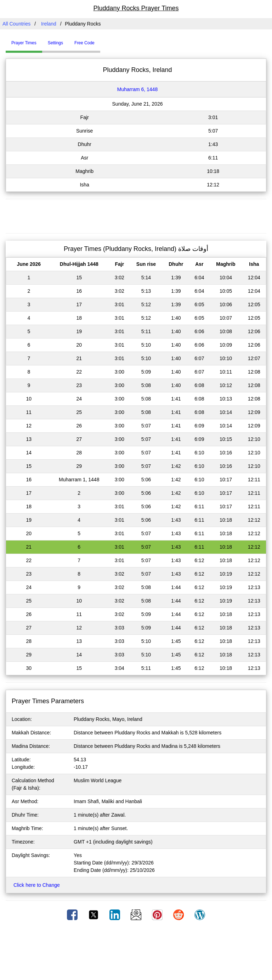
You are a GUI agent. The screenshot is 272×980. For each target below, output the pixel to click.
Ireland (49, 24)
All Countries (16, 24)
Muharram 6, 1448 (137, 89)
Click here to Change (37, 885)
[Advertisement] (136, 215)
